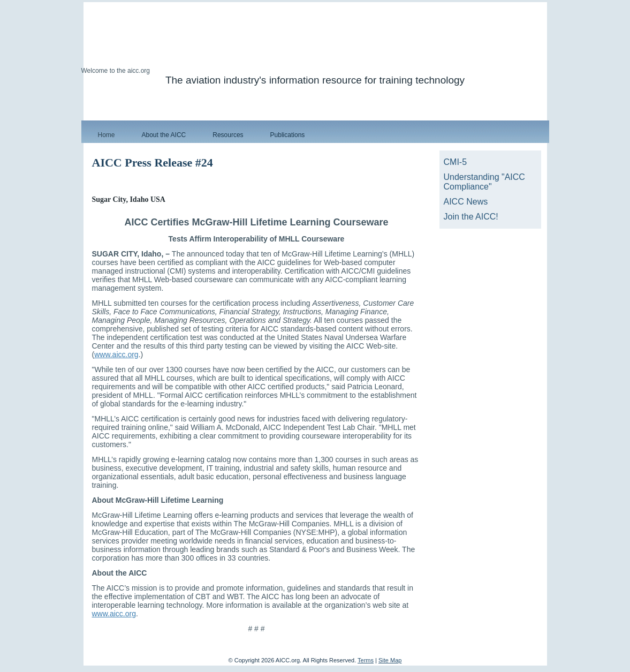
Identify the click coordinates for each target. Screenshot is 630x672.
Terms (366, 660)
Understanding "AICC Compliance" (484, 182)
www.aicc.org (116, 354)
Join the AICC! (471, 217)
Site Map (390, 660)
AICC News (466, 202)
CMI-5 (456, 162)
